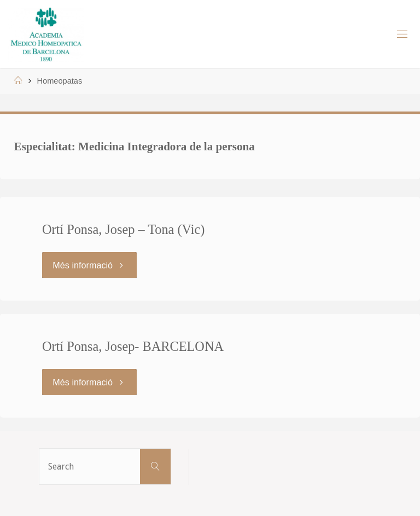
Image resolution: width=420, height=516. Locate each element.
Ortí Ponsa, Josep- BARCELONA (133, 346)
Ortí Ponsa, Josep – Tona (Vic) (123, 229)
